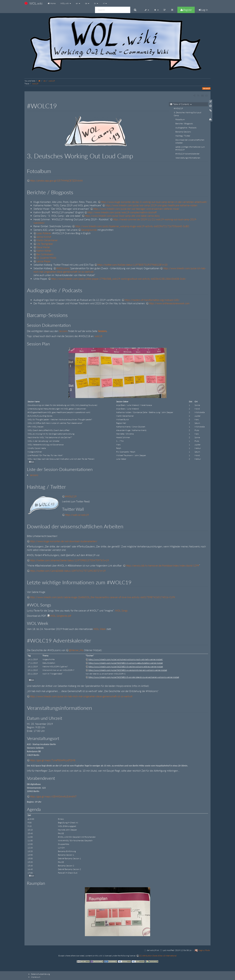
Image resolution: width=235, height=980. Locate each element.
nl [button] (105, 3)
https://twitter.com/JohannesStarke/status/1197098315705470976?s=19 (69, 560)
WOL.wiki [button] (66, 3)
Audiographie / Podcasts (186, 128)
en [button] (78, 3)
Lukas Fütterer (44, 233)
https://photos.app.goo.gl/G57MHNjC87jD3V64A (56, 181)
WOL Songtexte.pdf (61, 616)
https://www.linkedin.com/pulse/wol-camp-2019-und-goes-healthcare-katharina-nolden (151, 205)
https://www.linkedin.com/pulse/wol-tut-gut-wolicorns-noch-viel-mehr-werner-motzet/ (126, 659)
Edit (33, 462)
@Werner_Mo (76, 650)
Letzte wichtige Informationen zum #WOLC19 (190, 148)
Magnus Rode (204, 950)
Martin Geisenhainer (47, 240)
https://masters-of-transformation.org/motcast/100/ (152, 300)
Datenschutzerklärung (40, 974)
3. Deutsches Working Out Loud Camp (188, 114)
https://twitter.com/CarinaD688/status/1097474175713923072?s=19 (68, 571)
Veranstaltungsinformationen (188, 158)
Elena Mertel (43, 247)
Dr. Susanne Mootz (46, 258)
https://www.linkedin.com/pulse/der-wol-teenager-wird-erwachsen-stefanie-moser (136, 209)
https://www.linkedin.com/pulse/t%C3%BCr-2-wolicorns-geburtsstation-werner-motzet (126, 663)
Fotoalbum (180, 119)
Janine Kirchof (44, 237)
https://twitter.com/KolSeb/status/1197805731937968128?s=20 (132, 265)
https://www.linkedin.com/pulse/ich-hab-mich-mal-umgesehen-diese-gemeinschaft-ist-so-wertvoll (81, 696)
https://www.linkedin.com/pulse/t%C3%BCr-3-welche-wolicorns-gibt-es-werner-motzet (126, 667)
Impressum (36, 977)
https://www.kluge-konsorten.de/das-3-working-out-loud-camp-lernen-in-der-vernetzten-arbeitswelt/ (154, 202)
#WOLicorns (63, 268)
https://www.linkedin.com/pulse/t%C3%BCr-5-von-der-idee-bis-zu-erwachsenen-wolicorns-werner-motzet (134, 677)
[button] (147, 10)
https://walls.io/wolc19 (77, 515)
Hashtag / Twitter (183, 136)
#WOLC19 (178, 108)
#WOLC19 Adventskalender (187, 154)
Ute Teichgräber (45, 244)
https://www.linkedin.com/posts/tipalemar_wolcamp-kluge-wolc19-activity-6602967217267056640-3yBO (132, 226)
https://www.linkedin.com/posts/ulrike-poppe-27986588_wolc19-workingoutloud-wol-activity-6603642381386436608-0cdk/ (119, 279)
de (44, 81)
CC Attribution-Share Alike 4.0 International (158, 956)
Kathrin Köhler (44, 251)
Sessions (63, 331)
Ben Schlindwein (45, 254)
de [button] (87, 3)
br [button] (96, 3)
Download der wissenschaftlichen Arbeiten (190, 141)
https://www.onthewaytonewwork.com (169, 303)
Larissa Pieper (43, 261)
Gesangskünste (89, 230)
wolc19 (52, 81)
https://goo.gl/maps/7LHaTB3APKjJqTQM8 (53, 760)
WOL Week (100, 629)
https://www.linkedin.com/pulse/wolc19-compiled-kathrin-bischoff (122, 212)
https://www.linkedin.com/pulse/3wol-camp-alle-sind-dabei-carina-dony (122, 216)
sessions (34, 475)
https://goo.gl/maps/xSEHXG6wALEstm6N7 (53, 796)
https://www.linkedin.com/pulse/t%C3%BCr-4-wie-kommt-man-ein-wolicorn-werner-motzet (128, 670)
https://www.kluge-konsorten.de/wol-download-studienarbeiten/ (64, 541)
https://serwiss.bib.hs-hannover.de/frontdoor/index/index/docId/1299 (162, 565)
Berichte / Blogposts (184, 124)
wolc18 (98, 336)
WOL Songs (121, 611)
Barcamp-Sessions (183, 132)
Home (51, 3)
